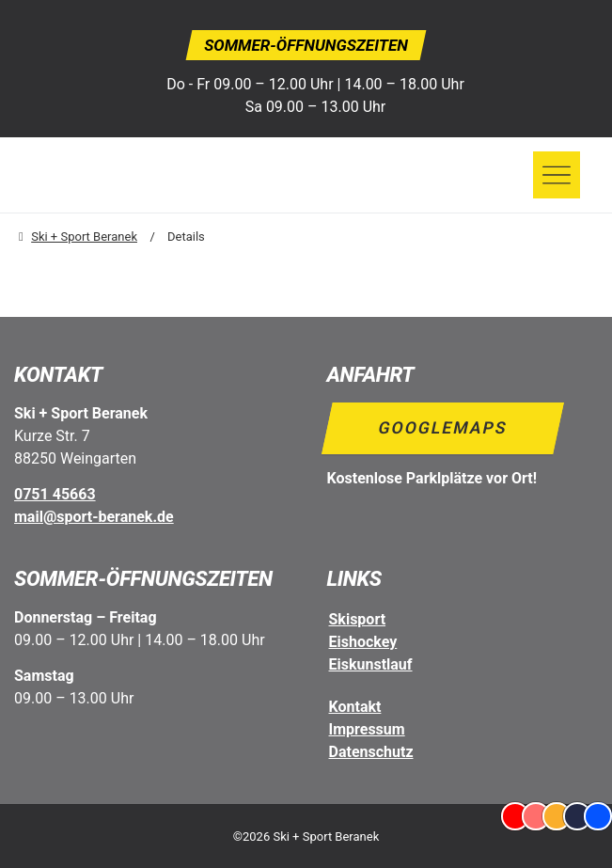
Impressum (367, 729)
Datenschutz (371, 752)
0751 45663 (55, 494)
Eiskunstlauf (371, 664)
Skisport (358, 619)
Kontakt (355, 707)
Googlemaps (442, 428)
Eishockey (363, 642)
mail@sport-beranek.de (94, 517)
